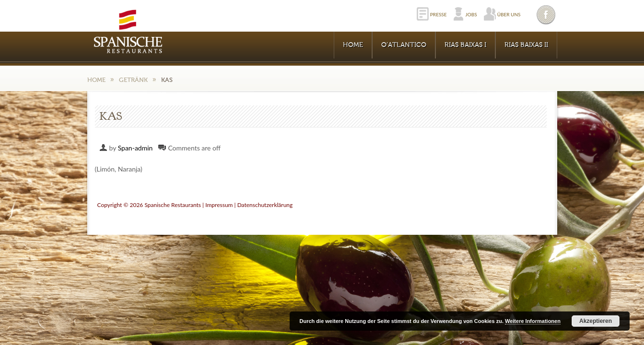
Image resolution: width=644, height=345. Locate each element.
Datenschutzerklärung (265, 205)
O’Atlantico (404, 45)
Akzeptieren (596, 321)
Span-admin (135, 148)
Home (353, 45)
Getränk (133, 80)
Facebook (547, 15)
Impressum (219, 205)
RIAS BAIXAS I (465, 45)
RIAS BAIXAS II (526, 45)
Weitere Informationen (533, 321)
